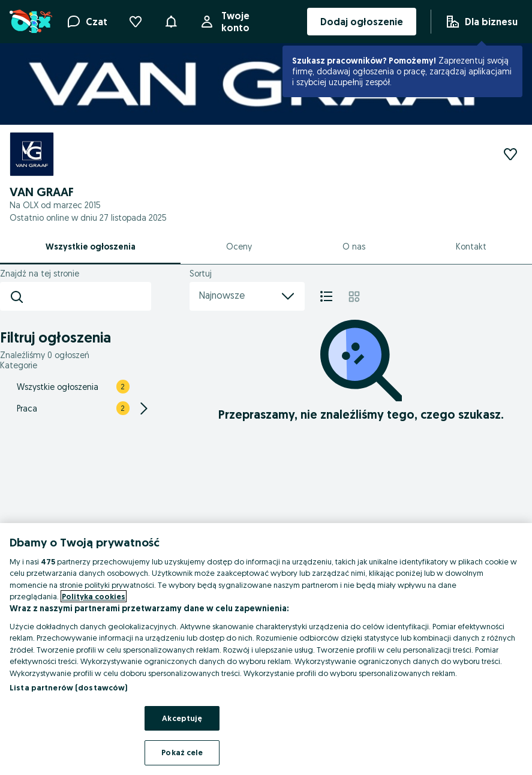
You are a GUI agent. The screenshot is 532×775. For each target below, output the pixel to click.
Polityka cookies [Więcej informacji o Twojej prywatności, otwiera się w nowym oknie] (94, 596)
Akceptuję (182, 718)
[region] (266, 649)
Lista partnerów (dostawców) (69, 687)
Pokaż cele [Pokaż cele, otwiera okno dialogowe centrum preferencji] (182, 752)
